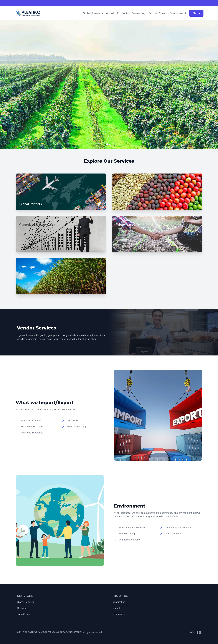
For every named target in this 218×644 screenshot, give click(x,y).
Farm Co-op (23, 614)
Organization (118, 602)
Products (123, 13)
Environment (178, 13)
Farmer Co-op (158, 13)
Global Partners (93, 13)
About (110, 13)
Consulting (139, 13)
